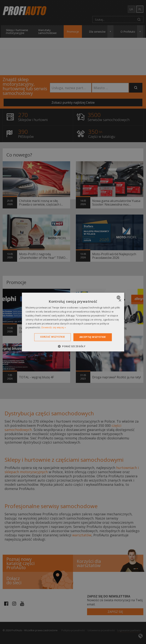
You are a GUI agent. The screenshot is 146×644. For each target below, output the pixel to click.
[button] (73, 346)
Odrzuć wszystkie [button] (52, 337)
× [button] (120, 301)
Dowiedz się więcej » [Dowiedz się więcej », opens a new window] (54, 328)
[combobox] (119, 297)
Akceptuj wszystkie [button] (93, 337)
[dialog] (73, 322)
